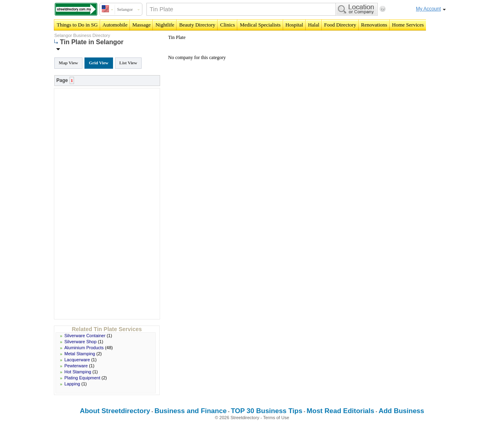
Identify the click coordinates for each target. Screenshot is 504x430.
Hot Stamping (78, 372)
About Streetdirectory (115, 411)
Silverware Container (85, 336)
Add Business (401, 411)
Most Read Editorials (340, 411)
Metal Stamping (80, 354)
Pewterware (76, 366)
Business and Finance (191, 411)
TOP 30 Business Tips (267, 411)
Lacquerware (77, 360)
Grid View (99, 63)
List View (128, 63)
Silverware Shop (80, 342)
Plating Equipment (82, 378)
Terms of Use (276, 418)
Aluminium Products (84, 348)
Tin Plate (177, 37)
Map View (68, 63)
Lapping (72, 384)
